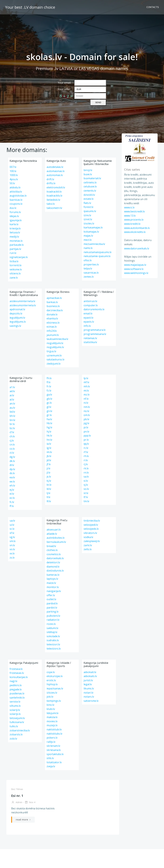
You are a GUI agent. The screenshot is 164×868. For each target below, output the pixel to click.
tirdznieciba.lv (92, 521)
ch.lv (12, 436)
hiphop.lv (52, 684)
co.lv (12, 449)
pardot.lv (52, 608)
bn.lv (12, 420)
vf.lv (12, 533)
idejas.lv (14, 216)
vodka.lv (88, 537)
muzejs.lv (52, 725)
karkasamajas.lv (93, 227)
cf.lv (12, 432)
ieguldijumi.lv (17, 318)
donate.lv (52, 314)
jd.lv (49, 460)
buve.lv (88, 174)
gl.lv (49, 407)
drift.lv (50, 179)
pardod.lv (52, 603)
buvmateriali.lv (92, 178)
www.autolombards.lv (137, 228)
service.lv (15, 702)
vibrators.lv (90, 533)
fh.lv (49, 378)
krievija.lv (15, 228)
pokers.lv (52, 738)
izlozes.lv (52, 693)
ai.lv (12, 395)
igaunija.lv (16, 220)
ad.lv (12, 391)
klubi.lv (51, 709)
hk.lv (49, 436)
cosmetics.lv (54, 554)
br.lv (12, 424)
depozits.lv (16, 313)
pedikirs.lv (16, 685)
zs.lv (12, 558)
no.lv (86, 411)
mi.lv (86, 391)
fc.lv (12, 502)
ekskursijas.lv (55, 676)
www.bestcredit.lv (134, 211)
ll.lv (48, 497)
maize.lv (51, 583)
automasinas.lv (56, 171)
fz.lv (49, 391)
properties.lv (91, 264)
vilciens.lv (15, 273)
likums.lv (89, 688)
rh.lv (86, 456)
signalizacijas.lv (19, 257)
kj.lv (49, 481)
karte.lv (14, 224)
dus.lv (13, 208)
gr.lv (49, 415)
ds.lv (12, 473)
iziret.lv (88, 219)
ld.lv (49, 489)
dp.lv (12, 469)
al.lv (12, 399)
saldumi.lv (52, 628)
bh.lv (12, 416)
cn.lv (12, 444)
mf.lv (86, 382)
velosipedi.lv (91, 525)
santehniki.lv (17, 698)
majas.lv (88, 236)
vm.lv (13, 541)
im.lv (49, 452)
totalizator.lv (54, 762)
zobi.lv (13, 739)
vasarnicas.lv (91, 273)
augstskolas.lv (18, 196)
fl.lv (49, 382)
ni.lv (86, 403)
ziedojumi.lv (54, 364)
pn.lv (86, 432)
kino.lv (50, 705)
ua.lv (12, 521)
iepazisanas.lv (55, 688)
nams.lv (88, 248)
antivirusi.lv (90, 301)
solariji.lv (15, 710)
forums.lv (15, 212)
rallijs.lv (51, 742)
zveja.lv (51, 766)
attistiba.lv (16, 192)
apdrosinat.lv (17, 309)
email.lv (88, 313)
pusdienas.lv (17, 693)
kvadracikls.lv (54, 196)
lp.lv (86, 378)
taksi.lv (51, 204)
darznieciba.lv (55, 310)
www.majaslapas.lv (135, 265)
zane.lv (14, 278)
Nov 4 (30, 802)
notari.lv (88, 693)
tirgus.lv (51, 351)
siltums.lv (15, 706)
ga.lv (49, 395)
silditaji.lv (52, 632)
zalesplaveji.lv (92, 541)
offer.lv (51, 595)
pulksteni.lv (53, 616)
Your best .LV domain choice (30, 7)
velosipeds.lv (91, 529)
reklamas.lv (90, 338)
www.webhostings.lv (136, 273)
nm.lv (87, 407)
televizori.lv (53, 644)
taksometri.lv (54, 208)
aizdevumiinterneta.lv (22, 301)
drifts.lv (51, 183)
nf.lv (86, 399)
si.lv (86, 481)
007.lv (13, 167)
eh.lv (12, 485)
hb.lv (49, 423)
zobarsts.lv (16, 734)
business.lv (53, 306)
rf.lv (86, 452)
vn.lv (12, 545)
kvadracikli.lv (54, 192)
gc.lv (49, 403)
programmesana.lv (95, 334)
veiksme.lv (16, 269)
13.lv (120, 858)
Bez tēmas (17, 789)
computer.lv (91, 305)
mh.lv (87, 386)
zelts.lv (88, 549)
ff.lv (12, 506)
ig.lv (49, 448)
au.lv (12, 408)
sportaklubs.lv (55, 754)
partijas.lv (15, 249)
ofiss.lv (88, 260)
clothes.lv (52, 550)
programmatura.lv (95, 330)
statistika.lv (90, 342)
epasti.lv (88, 318)
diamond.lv (53, 567)
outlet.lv (51, 599)
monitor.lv (53, 587)
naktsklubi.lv (54, 729)
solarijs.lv (15, 714)
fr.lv (49, 386)
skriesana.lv (54, 750)
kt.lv (49, 485)
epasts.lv (89, 322)
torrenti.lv (16, 265)
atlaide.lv (52, 534)
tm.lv (86, 501)
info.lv (87, 326)
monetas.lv (16, 241)
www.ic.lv (129, 207)
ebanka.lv (52, 318)
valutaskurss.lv (55, 359)
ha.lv (49, 419)
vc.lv (12, 529)
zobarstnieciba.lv (20, 730)
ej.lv (12, 490)
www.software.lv (134, 269)
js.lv (49, 477)
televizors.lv (54, 649)
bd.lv (12, 412)
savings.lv (15, 326)
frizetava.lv (16, 669)
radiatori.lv (53, 620)
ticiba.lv (14, 261)
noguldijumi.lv (55, 343)
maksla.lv (52, 717)
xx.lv (12, 553)
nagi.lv (13, 681)
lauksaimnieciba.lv (57, 339)
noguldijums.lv (55, 347)
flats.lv (87, 203)
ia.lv (49, 444)
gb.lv (49, 399)
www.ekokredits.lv (135, 232)
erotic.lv (51, 680)
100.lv (13, 171)
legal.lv (88, 684)
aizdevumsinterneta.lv (23, 305)
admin (17, 802)
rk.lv (86, 468)
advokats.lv (90, 676)
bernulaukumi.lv (56, 542)
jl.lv (48, 473)
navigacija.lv (54, 591)
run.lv (13, 253)
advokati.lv (90, 672)
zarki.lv (88, 545)
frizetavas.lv (17, 673)
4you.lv (14, 179)
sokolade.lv (53, 636)
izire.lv (87, 215)
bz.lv (12, 428)
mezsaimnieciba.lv (94, 244)
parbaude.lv (17, 245)
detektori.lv (53, 562)
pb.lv (86, 419)
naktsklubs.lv (54, 734)
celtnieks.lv (90, 182)
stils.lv (50, 758)
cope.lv (51, 672)
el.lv (12, 494)
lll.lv (49, 501)
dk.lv (12, 461)
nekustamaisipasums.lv (98, 252)
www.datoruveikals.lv (137, 248)
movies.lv (52, 721)
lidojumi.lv (53, 713)
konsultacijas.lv (19, 677)
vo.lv (12, 549)
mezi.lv (88, 240)
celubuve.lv (90, 186)
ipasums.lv (90, 211)
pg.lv (86, 423)
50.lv (12, 183)
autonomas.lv (55, 175)
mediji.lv (14, 237)
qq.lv (86, 444)
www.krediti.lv (132, 224)
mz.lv (87, 395)
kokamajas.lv (91, 232)
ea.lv (12, 477)
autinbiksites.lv (56, 538)
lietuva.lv (15, 232)
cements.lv (90, 191)
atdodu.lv (15, 187)
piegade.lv (16, 689)
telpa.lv (88, 268)
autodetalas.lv (55, 167)
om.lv (87, 415)
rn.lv (86, 473)
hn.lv (49, 440)
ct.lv (12, 453)
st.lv (86, 493)
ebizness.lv (53, 323)
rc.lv (86, 448)
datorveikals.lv (55, 558)
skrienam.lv (53, 746)
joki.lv (50, 697)
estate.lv (89, 199)
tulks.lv (14, 726)
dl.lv (12, 465)
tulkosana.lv (17, 722)
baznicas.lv (16, 200)
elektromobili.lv (56, 187)
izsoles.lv (89, 223)
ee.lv (12, 481)
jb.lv (49, 456)
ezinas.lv (52, 327)
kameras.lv (53, 575)
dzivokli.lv (89, 195)
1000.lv (14, 175)
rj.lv (86, 464)
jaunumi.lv (53, 335)
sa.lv (86, 477)
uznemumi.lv (54, 355)
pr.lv (86, 440)
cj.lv (12, 440)
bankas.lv (52, 302)
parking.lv (53, 612)
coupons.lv (16, 204)
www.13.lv (130, 216)
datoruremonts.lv (94, 309)
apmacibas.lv (54, 298)
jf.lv (49, 464)
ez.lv (12, 498)
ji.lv (48, 468)
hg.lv (49, 427)
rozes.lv (51, 624)
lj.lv (48, 493)
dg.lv (12, 457)
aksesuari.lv (54, 530)
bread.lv (51, 546)
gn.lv (49, 411)
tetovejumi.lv (17, 718)
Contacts (153, 7)
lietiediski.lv (53, 200)
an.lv (12, 403)
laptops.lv (52, 579)
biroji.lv (88, 170)
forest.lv (88, 207)
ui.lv (12, 525)
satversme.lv (91, 701)
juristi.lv (88, 680)
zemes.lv (89, 277)
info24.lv (52, 331)
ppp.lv (87, 436)
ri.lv (86, 460)
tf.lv (86, 497)
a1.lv (12, 387)
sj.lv (86, 485)
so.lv (86, 489)
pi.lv (86, 427)
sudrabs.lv (53, 640)
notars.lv (89, 697)
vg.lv (12, 537)
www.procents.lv (134, 220)
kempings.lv (54, 701)
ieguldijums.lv (18, 322)
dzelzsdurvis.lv (55, 571)
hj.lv (49, 432)
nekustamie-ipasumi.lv (97, 256)
